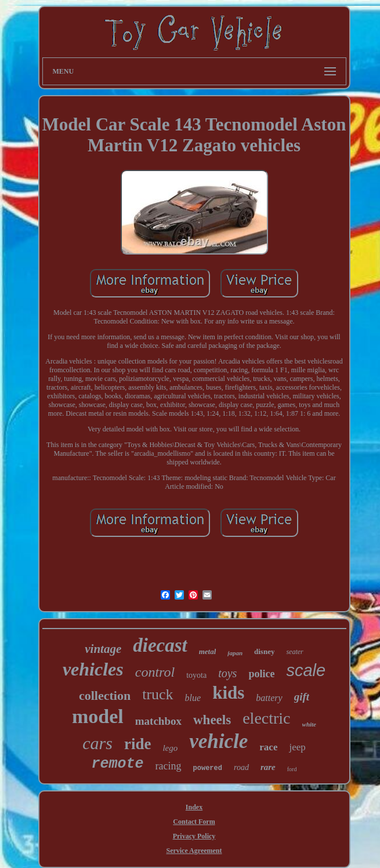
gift (302, 697)
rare (268, 767)
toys (227, 673)
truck (158, 694)
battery (269, 698)
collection (105, 696)
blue (193, 698)
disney (264, 651)
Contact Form (194, 822)
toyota (196, 675)
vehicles (93, 669)
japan (235, 653)
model (98, 716)
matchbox (158, 721)
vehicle (218, 741)
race (268, 747)
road (241, 767)
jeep (297, 747)
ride (138, 744)
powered (208, 768)
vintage (103, 649)
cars (97, 743)
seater (294, 652)
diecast (160, 645)
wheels (212, 720)
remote (118, 764)
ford (292, 769)
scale (306, 670)
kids (228, 693)
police (261, 674)
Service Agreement (194, 851)
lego (170, 748)
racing (169, 766)
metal (208, 651)
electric (266, 718)
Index (194, 807)
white (309, 724)
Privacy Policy (194, 836)
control (155, 672)
